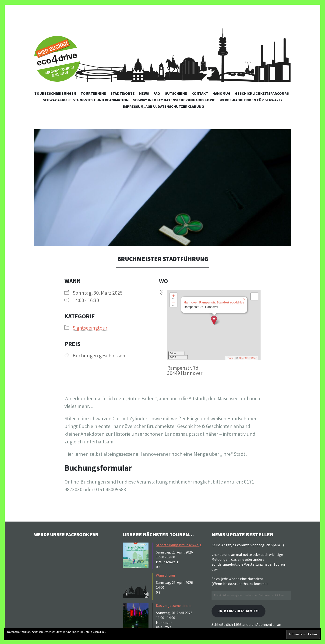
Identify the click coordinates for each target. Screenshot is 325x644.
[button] (162, 188)
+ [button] (174, 296)
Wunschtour (166, 575)
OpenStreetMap (248, 358)
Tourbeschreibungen (55, 93)
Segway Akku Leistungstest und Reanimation (86, 100)
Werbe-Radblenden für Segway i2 (251, 100)
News (144, 93)
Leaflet (230, 358)
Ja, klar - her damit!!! (240, 611)
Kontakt (200, 93)
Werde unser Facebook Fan (69, 534)
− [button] (174, 303)
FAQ (157, 93)
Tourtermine (93, 93)
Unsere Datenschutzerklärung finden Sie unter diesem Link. (71, 632)
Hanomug (221, 93)
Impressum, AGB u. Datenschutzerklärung (164, 106)
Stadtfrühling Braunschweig (179, 545)
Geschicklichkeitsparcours (262, 93)
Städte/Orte (123, 93)
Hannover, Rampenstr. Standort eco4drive (214, 302)
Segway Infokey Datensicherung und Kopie (174, 100)
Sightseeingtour (90, 328)
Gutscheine (176, 93)
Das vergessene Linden (174, 606)
